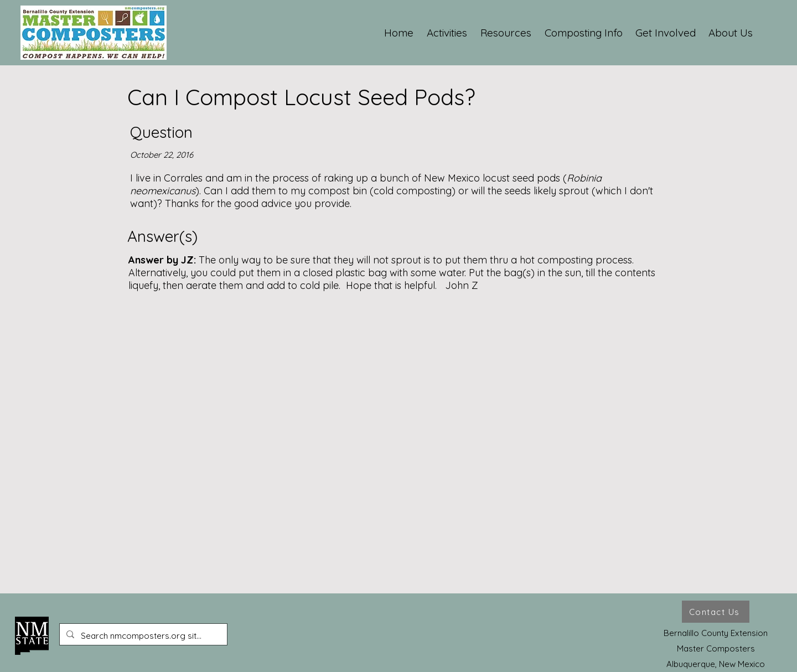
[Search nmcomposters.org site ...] (142, 636)
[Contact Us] (716, 612)
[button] (447, 33)
